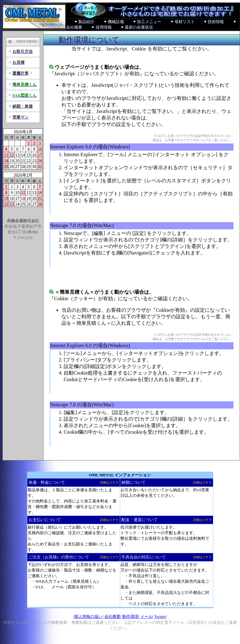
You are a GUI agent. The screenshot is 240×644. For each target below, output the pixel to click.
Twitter (160, 616)
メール (146, 616)
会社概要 (112, 616)
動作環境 (130, 616)
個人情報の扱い (88, 616)
